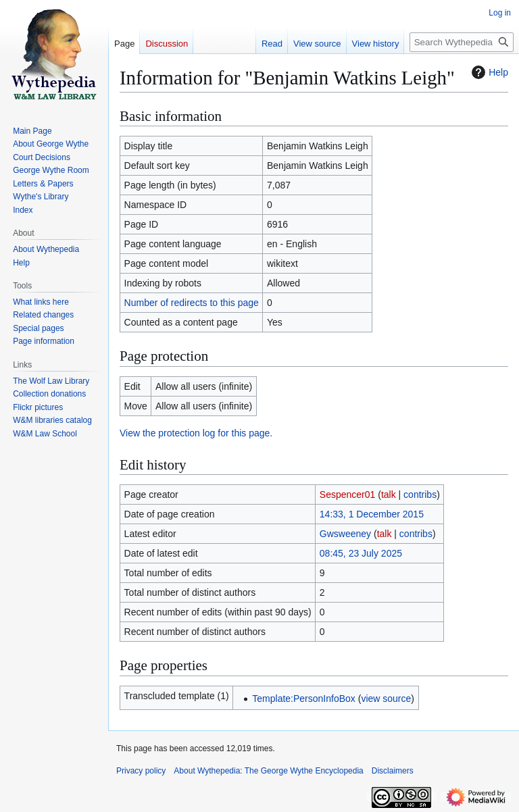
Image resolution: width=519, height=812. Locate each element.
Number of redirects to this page (192, 303)
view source (386, 699)
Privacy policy (141, 771)
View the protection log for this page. (196, 433)
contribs (420, 494)
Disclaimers (393, 771)
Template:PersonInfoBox (304, 699)
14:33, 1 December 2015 (372, 514)
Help (488, 72)
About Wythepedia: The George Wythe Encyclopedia (268, 771)
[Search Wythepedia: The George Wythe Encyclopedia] (462, 42)
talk (389, 494)
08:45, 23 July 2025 (361, 553)
